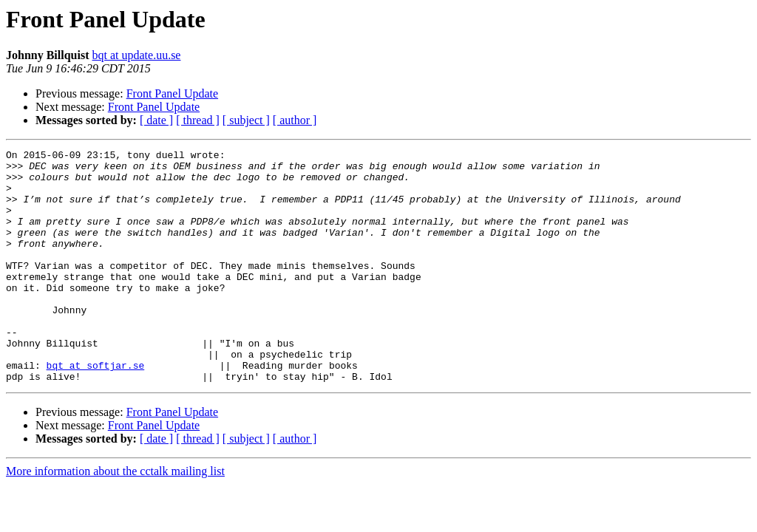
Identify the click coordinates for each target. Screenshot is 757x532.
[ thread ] (198, 120)
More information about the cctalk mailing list (115, 518)
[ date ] (156, 120)
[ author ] (295, 120)
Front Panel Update (172, 93)
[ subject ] (246, 120)
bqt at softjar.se (96, 409)
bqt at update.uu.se (137, 55)
